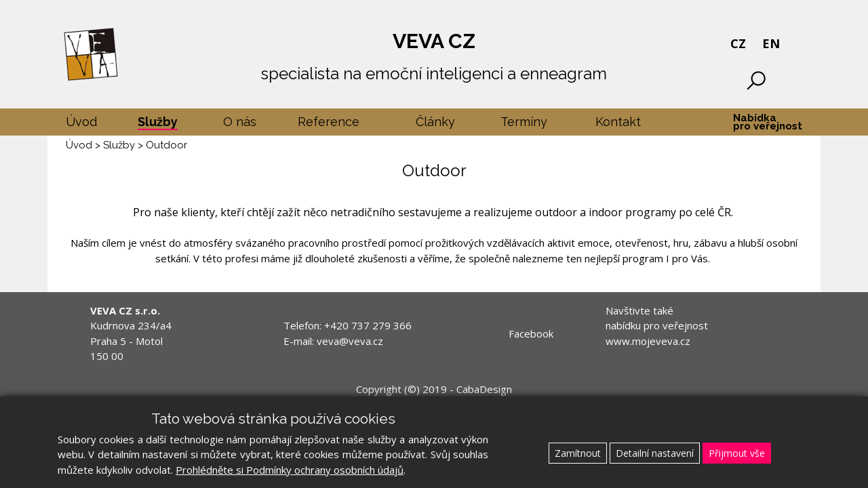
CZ (738, 43)
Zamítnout (578, 453)
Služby (119, 145)
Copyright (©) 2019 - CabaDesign (434, 389)
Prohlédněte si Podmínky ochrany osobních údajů (290, 470)
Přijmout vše (737, 453)
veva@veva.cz (350, 341)
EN (771, 43)
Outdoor (166, 145)
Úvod (79, 145)
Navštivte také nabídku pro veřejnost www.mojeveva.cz (657, 326)
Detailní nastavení (655, 453)
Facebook (531, 333)
